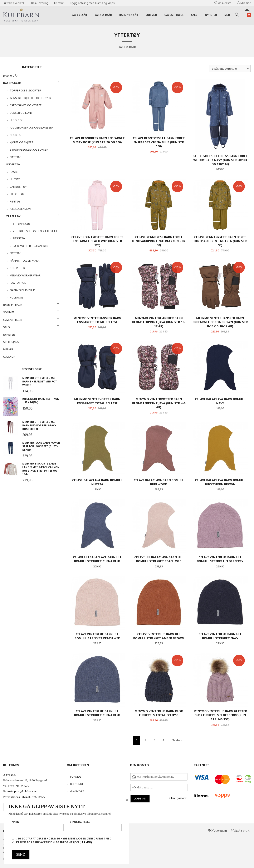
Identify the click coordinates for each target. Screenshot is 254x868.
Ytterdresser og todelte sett (35, 231)
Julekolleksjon (20, 209)
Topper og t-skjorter (25, 90)
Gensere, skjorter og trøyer (30, 98)
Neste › (177, 740)
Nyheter (211, 15)
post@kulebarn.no (26, 791)
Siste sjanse (12, 342)
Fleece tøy (17, 194)
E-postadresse (96, 826)
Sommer (151, 15)
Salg (194, 15)
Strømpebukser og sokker (29, 150)
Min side (244, 3)
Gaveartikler (174, 15)
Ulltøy (15, 179)
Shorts (15, 135)
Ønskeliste (223, 3)
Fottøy (15, 253)
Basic (14, 172)
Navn (38, 826)
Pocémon (16, 297)
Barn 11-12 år (129, 15)
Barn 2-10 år (103, 15)
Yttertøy (13, 216)
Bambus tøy (18, 187)
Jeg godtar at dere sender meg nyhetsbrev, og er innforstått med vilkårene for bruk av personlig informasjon (62, 840)
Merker (8, 349)
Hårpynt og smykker (25, 261)
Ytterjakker (21, 224)
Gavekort (10, 357)
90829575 (23, 786)
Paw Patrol (18, 283)
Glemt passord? (178, 798)
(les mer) (86, 842)
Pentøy (15, 201)
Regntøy (19, 238)
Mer (227, 15)
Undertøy (13, 164)
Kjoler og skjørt (22, 142)
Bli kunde (77, 784)
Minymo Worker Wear (25, 275)
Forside (76, 777)
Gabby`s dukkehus (23, 290)
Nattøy (15, 157)
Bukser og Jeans (21, 113)
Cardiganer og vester (26, 105)
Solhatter (17, 268)
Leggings (17, 120)
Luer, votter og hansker (30, 246)
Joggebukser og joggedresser (32, 127)
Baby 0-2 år (79, 15)
